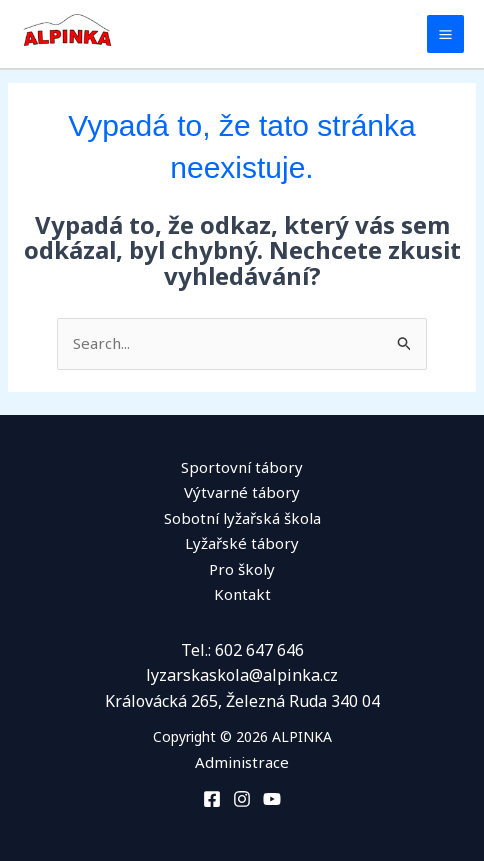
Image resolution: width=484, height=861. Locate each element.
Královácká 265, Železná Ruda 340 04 (242, 701)
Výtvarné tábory (242, 492)
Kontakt (242, 594)
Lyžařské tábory (242, 543)
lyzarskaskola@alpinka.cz (242, 675)
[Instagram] (242, 799)
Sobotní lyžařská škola (242, 518)
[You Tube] (272, 799)
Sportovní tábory (242, 467)
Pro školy (242, 569)
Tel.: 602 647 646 (242, 650)
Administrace (242, 762)
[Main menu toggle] (446, 34)
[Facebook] (212, 799)
